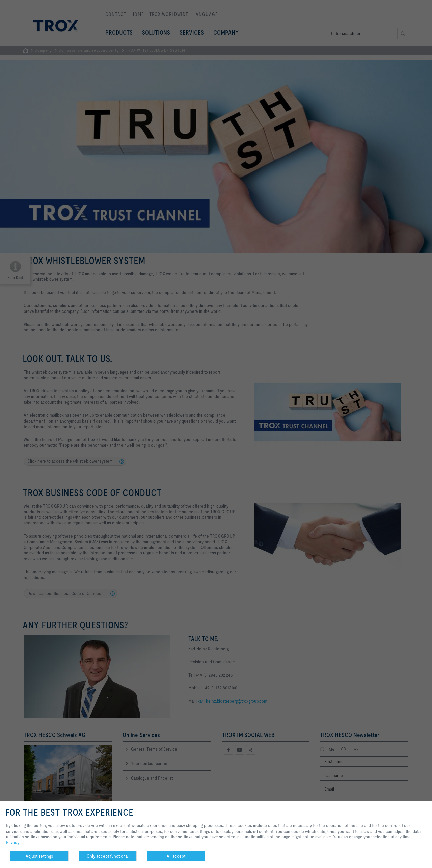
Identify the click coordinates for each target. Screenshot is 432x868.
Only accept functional (108, 856)
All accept (176, 856)
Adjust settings (39, 856)
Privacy (13, 842)
